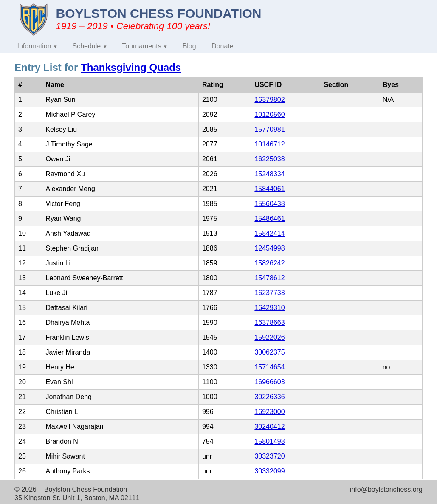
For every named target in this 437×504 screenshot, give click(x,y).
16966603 (269, 382)
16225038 (269, 159)
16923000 (269, 412)
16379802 (269, 100)
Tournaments (142, 46)
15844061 (269, 189)
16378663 (269, 322)
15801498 (269, 441)
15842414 (269, 233)
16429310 (269, 308)
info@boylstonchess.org (386, 489)
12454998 (269, 248)
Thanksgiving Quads (131, 67)
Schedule (87, 46)
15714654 (269, 367)
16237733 (269, 293)
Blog (189, 46)
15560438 (269, 204)
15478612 (269, 278)
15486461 (269, 218)
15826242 (269, 263)
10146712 (269, 144)
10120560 (269, 114)
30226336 (269, 397)
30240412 (269, 427)
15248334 (269, 174)
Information (34, 46)
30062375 (269, 352)
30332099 (269, 471)
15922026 (269, 337)
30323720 (269, 456)
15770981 (269, 129)
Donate (223, 46)
